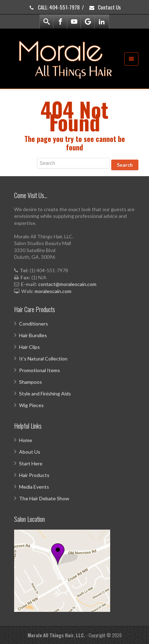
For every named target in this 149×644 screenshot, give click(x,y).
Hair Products (34, 475)
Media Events (34, 487)
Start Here (31, 463)
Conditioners (34, 324)
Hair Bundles (33, 335)
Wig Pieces (31, 405)
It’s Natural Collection (43, 359)
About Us (30, 452)
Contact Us (105, 7)
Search (125, 165)
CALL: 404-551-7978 (54, 7)
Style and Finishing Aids (45, 393)
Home (26, 440)
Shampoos (31, 382)
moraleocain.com (53, 291)
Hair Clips (29, 347)
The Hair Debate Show (44, 498)
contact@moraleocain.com (67, 284)
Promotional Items (40, 370)
